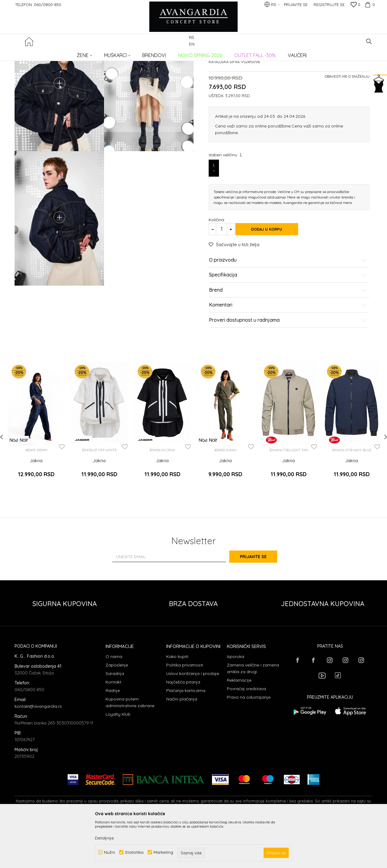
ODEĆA (97, 53)
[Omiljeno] (355, 5)
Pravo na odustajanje (249, 745)
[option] (36, 477)
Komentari (288, 359)
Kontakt (113, 730)
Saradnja (115, 721)
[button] (369, 41)
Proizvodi (78, 53)
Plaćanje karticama (186, 738)
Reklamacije (239, 728)
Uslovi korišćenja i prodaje (193, 721)
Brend (288, 344)
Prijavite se (260, 605)
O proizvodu (288, 314)
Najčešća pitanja (183, 730)
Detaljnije (104, 838)
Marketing (163, 852)
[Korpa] (369, 5)
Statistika (134, 852)
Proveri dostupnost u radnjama (288, 374)
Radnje (113, 738)
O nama (114, 704)
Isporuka (236, 704)
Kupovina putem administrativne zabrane (130, 750)
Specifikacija (288, 329)
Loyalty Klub (118, 762)
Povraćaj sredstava (246, 737)
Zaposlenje (117, 713)
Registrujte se (329, 5)
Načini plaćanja (182, 747)
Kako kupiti (177, 704)
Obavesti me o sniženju (347, 130)
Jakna (36, 514)
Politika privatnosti (185, 713)
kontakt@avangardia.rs (38, 754)
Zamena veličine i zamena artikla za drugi (253, 716)
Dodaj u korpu (272, 283)
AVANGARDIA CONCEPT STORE (40, 53)
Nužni (109, 852)
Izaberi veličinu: (225, 208)
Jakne (113, 53)
